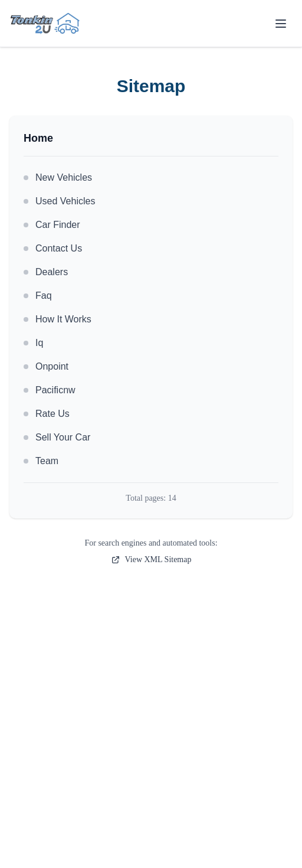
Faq (38, 296)
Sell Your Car (57, 437)
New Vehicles (58, 177)
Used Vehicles (59, 201)
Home (38, 138)
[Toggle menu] (281, 24)
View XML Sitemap (151, 560)
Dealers (46, 272)
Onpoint (46, 366)
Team (41, 461)
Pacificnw (50, 390)
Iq (33, 343)
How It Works (58, 319)
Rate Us (47, 414)
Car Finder (52, 225)
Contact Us (53, 248)
